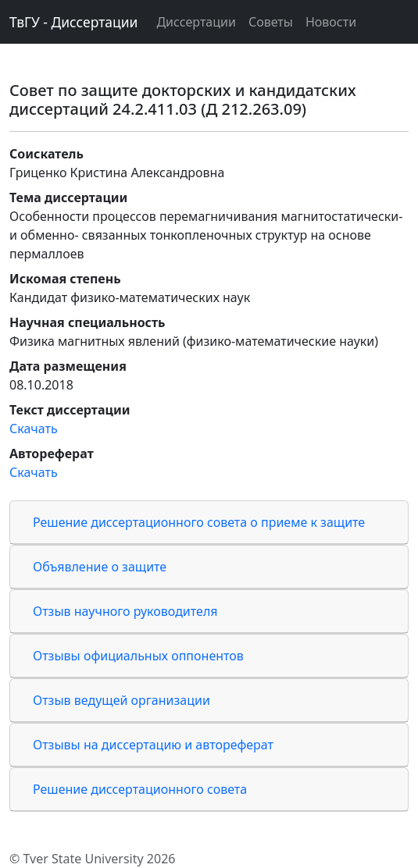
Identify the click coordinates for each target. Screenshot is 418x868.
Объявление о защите (100, 567)
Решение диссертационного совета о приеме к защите (199, 522)
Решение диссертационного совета (140, 789)
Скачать (34, 429)
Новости (331, 22)
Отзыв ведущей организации (121, 700)
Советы (271, 22)
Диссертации (196, 22)
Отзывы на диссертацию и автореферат (153, 745)
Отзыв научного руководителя (125, 611)
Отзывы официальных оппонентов (138, 656)
